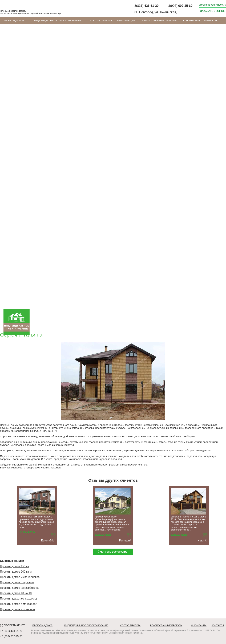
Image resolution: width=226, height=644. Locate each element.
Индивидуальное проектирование (57, 21)
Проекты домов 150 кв (14, 566)
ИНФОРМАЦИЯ (126, 21)
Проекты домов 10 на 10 (16, 593)
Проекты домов (14, 21)
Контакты (210, 21)
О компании (191, 21)
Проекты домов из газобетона (19, 588)
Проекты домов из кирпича (17, 609)
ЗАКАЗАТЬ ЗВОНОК (212, 11)
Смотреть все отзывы (113, 552)
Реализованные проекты (159, 21)
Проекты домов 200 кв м (16, 572)
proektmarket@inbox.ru (212, 5)
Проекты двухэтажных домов (19, 599)
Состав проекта (101, 21)
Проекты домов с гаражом (17, 582)
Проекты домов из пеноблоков (20, 577)
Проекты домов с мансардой (19, 604)
